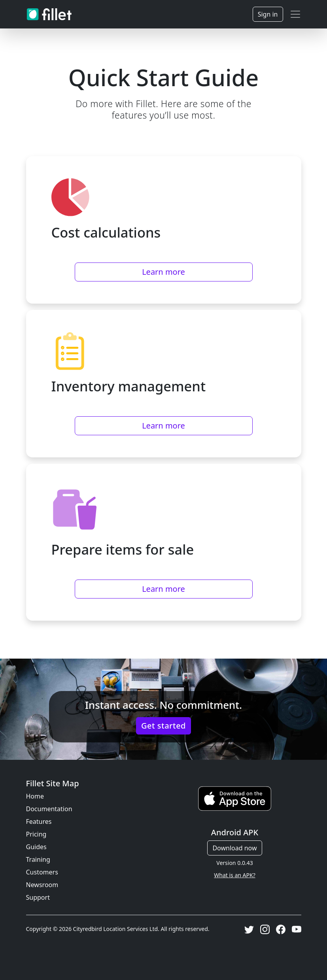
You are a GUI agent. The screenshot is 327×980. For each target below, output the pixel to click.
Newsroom (42, 885)
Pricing (36, 834)
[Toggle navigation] (295, 14)
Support (38, 897)
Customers (42, 872)
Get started (163, 726)
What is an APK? (234, 875)
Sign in (268, 14)
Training (38, 859)
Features (39, 821)
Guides (36, 847)
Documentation (49, 809)
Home (35, 796)
